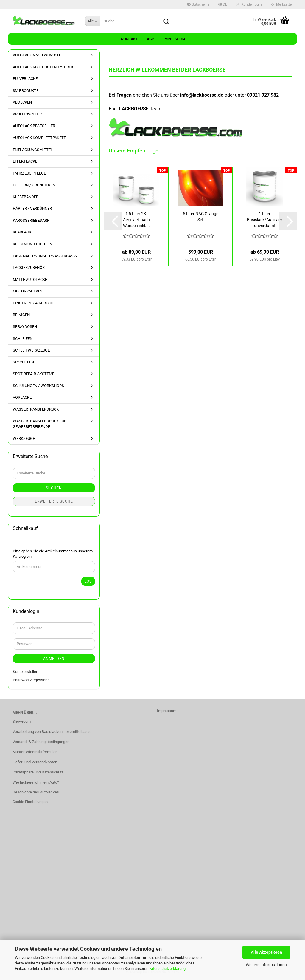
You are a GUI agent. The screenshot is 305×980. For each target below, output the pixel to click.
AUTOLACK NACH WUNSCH (36, 55)
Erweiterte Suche (54, 501)
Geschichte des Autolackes (36, 792)
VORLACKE (22, 397)
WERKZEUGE (24, 439)
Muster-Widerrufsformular (35, 752)
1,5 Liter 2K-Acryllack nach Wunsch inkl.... (136, 220)
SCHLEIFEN (23, 339)
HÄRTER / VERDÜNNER (32, 208)
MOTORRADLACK (28, 291)
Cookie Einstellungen (30, 802)
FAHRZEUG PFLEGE (29, 173)
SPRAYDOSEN (25, 327)
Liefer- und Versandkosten (35, 762)
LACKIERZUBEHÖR (29, 268)
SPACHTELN (23, 362)
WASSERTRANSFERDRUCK (36, 409)
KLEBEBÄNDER (26, 197)
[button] (223, 4)
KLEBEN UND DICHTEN (32, 244)
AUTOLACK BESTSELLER (34, 126)
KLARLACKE (23, 232)
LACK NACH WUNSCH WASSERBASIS (45, 256)
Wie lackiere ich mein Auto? (36, 782)
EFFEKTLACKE (25, 161)
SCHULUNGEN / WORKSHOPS (38, 386)
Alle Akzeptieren (266, 952)
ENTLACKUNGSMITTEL (33, 150)
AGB (151, 39)
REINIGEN (21, 315)
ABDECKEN (22, 102)
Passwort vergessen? (31, 680)
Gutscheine (198, 4)
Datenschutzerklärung (167, 969)
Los (88, 581)
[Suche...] (92, 21)
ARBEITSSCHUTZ (28, 114)
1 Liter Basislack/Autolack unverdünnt (265, 220)
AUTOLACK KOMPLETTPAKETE (39, 138)
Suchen (54, 488)
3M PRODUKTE (26, 91)
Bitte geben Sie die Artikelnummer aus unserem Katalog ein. (53, 554)
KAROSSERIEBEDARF (31, 220)
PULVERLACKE (25, 79)
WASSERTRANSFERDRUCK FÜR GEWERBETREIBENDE (40, 424)
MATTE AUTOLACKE (30, 279)
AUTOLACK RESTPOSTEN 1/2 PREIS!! (45, 67)
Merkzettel (282, 4)
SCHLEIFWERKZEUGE (31, 350)
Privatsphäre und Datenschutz (38, 772)
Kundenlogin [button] (249, 4)
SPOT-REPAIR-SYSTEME (34, 374)
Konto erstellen (25, 672)
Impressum (174, 39)
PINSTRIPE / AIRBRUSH (33, 303)
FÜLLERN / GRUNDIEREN (34, 185)
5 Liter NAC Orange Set (201, 217)
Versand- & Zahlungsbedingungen (41, 742)
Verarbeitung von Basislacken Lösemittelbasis (52, 732)
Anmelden (54, 659)
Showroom (22, 721)
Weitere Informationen (266, 965)
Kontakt (129, 39)
